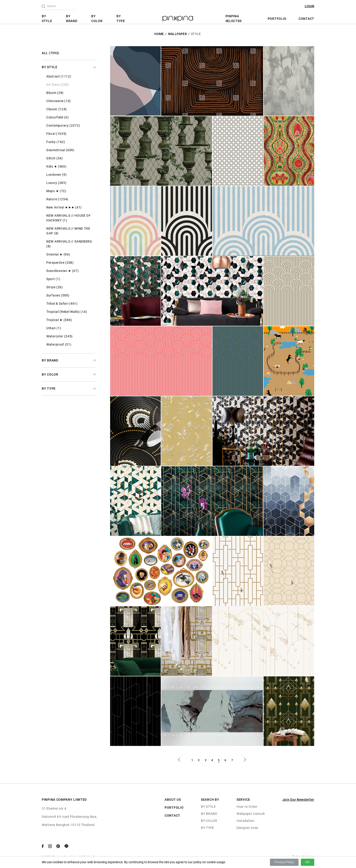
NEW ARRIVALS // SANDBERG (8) (69, 244)
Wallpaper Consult (251, 814)
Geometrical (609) (60, 150)
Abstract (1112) (59, 76)
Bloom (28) (55, 93)
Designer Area (247, 828)
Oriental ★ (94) (58, 254)
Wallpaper (177, 34)
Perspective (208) (60, 263)
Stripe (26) (55, 287)
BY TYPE (121, 19)
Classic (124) (57, 109)
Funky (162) (56, 142)
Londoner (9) (56, 175)
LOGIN (309, 6)
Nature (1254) (57, 199)
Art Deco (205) (58, 85)
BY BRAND (72, 19)
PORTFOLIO (277, 19)
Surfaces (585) (58, 295)
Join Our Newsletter (298, 800)
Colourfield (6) (58, 117)
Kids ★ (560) (56, 166)
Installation (245, 821)
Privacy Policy (284, 862)
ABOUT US (173, 800)
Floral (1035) (56, 134)
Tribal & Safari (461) (62, 304)
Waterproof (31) (59, 344)
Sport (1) (53, 279)
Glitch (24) (55, 158)
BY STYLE (47, 19)
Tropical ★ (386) (59, 320)
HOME (159, 34)
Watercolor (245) (59, 336)
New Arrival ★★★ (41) (64, 207)
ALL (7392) (51, 53)
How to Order (247, 807)
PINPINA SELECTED (234, 19)
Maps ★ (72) (56, 191)
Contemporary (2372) (63, 125)
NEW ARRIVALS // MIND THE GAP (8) (68, 231)
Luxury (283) (56, 183)
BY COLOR (97, 19)
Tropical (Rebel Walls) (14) (67, 312)
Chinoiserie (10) (59, 101)
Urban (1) (54, 328)
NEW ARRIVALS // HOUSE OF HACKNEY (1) (69, 218)
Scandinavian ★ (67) (62, 271)
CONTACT (306, 19)
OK (308, 862)
